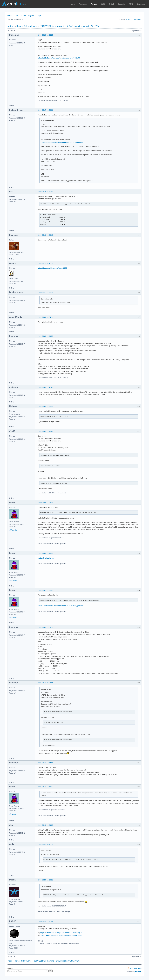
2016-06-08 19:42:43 (45, 387)
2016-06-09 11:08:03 (45, 502)
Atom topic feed (136, 968)
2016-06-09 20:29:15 (45, 627)
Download (141, 4)
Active (128, 19)
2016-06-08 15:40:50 (45, 336)
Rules (16, 16)
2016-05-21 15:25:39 (45, 292)
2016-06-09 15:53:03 (45, 590)
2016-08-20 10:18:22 (45, 880)
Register (31, 16)
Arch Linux (14, 4)
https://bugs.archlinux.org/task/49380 (52, 268)
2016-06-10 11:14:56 (45, 763)
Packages (83, 4)
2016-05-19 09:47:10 (45, 263)
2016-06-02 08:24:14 (45, 317)
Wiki (103, 4)
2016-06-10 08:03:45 (45, 683)
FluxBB (138, 972)
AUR (131, 4)
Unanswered (136, 19)
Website (14, 530)
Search (23, 16)
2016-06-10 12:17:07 (45, 787)
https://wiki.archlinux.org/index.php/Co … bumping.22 (61, 933)
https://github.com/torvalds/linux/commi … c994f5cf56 (59, 58)
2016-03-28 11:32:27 (45, 35)
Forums (94, 4)
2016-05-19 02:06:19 (45, 235)
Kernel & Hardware (27, 26)
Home (73, 4)
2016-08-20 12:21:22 (45, 921)
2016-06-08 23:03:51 (45, 406)
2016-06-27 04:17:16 (45, 844)
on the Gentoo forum (46, 558)
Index (9, 16)
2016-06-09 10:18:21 (45, 431)
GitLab (111, 4)
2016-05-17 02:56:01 (45, 110)
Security (122, 4)
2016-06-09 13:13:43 (45, 553)
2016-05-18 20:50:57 (45, 191)
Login (39, 16)
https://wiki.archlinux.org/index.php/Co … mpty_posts (61, 935)
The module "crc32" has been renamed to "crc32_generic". (61, 606)
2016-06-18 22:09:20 (45, 825)
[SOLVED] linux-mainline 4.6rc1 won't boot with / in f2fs (69, 26)
